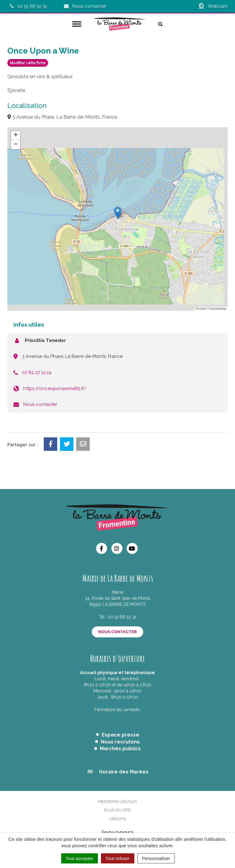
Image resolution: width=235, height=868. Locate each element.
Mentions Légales (117, 801)
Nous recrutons (120, 742)
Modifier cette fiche (28, 63)
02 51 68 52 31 (122, 617)
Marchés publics (120, 749)
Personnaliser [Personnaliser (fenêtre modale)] (156, 858)
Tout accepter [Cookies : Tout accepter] (80, 858)
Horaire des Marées (124, 772)
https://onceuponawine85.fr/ (55, 388)
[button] (118, 213)
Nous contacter (40, 404)
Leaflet (201, 309)
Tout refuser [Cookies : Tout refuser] (118, 858)
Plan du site (117, 810)
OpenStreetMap (218, 309)
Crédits (118, 819)
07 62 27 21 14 (37, 373)
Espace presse (120, 735)
